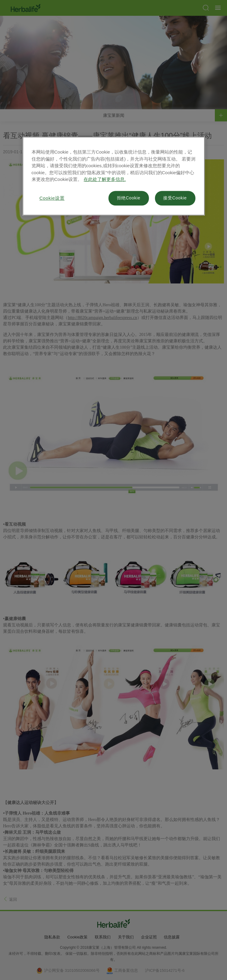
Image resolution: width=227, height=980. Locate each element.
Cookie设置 (52, 198)
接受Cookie (175, 198)
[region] (114, 176)
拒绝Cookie (129, 198)
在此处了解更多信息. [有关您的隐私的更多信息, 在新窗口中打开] (105, 180)
